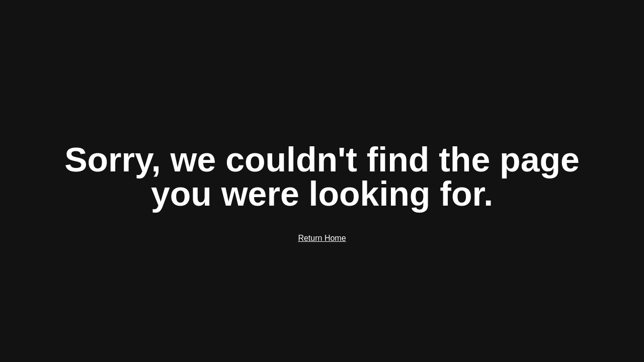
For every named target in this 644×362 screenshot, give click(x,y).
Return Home (322, 238)
